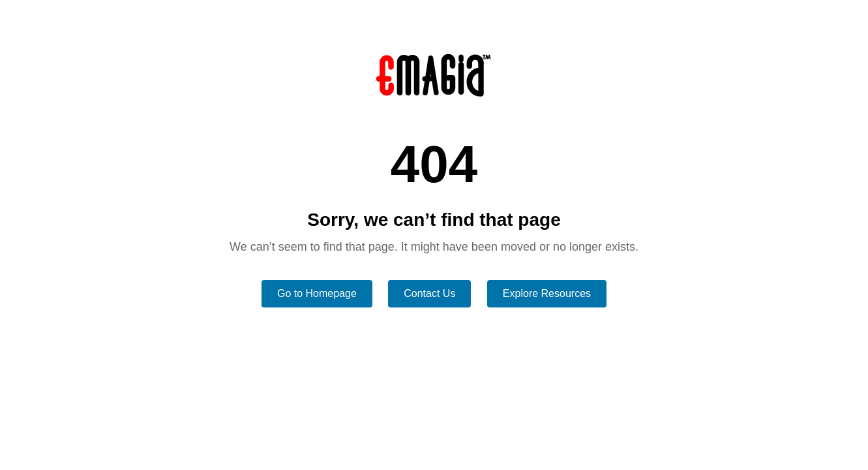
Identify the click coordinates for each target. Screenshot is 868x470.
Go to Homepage (317, 293)
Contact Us (429, 293)
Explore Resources (547, 293)
